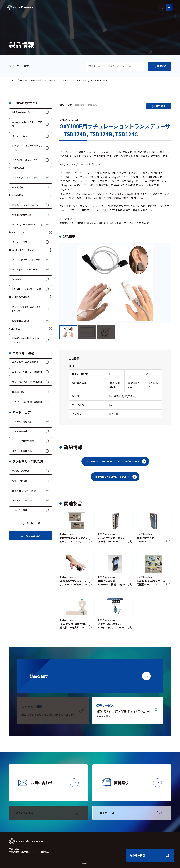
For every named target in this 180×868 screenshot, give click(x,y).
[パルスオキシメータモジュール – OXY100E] (115, 528)
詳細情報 (80, 105)
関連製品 (93, 105)
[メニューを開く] (169, 7)
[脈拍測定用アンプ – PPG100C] (154, 528)
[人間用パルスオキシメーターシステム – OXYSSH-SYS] (115, 614)
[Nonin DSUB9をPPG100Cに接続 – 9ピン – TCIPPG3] (115, 571)
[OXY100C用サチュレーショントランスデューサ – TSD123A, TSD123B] (76, 571)
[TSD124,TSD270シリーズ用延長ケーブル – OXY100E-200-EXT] (154, 571)
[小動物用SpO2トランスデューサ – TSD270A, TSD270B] (76, 528)
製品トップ (66, 105)
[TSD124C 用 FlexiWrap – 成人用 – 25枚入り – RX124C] (76, 614)
